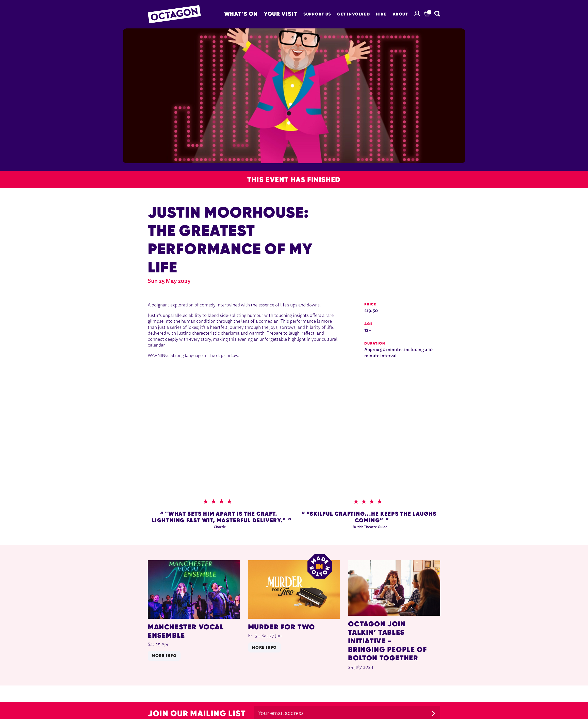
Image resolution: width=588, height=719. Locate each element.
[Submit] (434, 713)
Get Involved (354, 14)
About (401, 14)
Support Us (317, 14)
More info (164, 656)
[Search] (437, 13)
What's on (241, 14)
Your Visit (281, 14)
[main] (294, 357)
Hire (381, 14)
